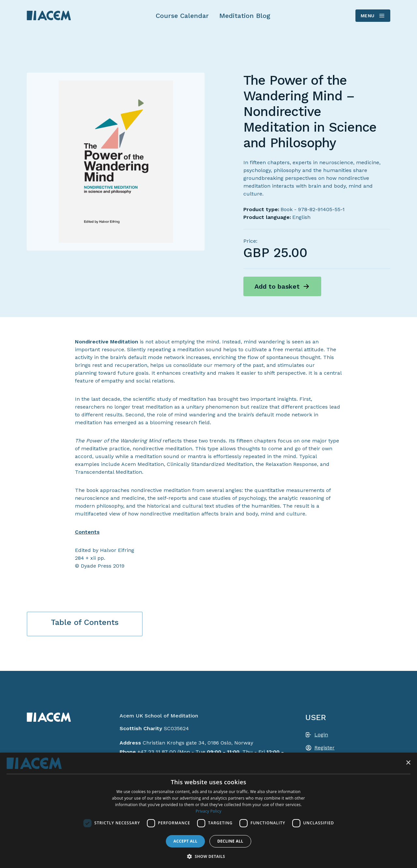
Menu (373, 16)
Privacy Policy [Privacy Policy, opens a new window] (208, 811)
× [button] (408, 763)
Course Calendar (182, 16)
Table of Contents (85, 622)
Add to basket (277, 286)
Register (324, 748)
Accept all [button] (185, 841)
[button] (208, 856)
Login (321, 735)
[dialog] (208, 810)
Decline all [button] (230, 841)
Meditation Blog (245, 16)
